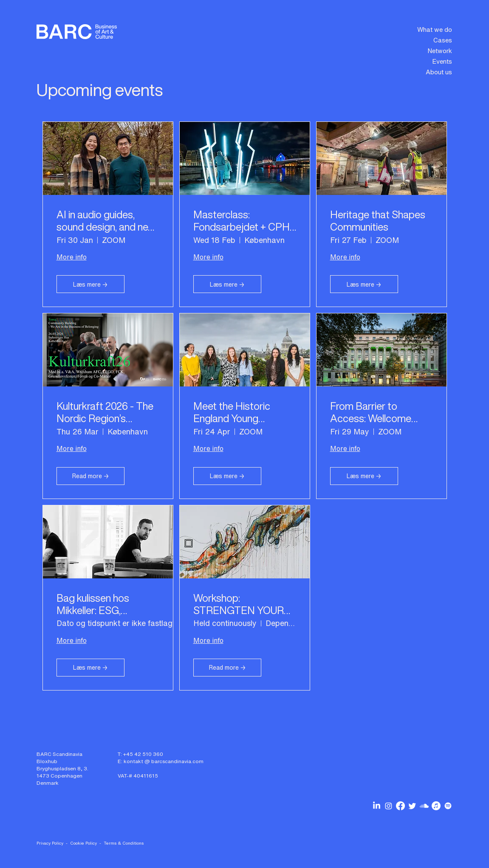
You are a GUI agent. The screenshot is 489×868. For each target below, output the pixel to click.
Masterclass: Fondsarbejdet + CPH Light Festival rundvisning (242, 221)
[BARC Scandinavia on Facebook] (400, 806)
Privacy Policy (50, 843)
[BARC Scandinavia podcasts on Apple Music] (436, 806)
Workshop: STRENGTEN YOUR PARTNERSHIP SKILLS (239, 604)
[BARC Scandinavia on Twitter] (412, 806)
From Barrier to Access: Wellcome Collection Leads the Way (375, 412)
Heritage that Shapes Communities (378, 221)
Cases (443, 40)
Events (442, 61)
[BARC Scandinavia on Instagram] (389, 806)
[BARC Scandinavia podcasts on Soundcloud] (424, 806)
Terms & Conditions (124, 843)
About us (439, 72)
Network (440, 51)
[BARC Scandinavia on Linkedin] (377, 806)
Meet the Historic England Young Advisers (232, 412)
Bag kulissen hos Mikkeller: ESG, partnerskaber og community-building (99, 604)
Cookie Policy (83, 843)
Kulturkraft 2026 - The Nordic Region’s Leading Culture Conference (105, 412)
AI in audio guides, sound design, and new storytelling (106, 221)
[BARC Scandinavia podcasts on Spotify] (448, 806)
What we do (435, 29)
